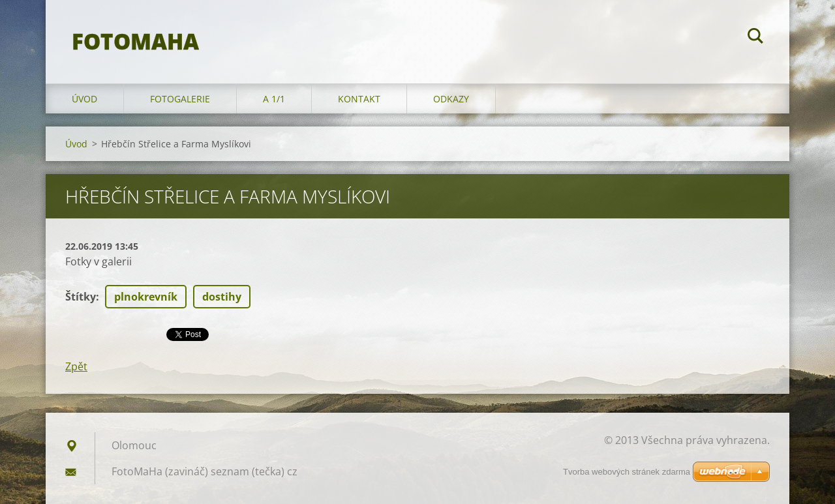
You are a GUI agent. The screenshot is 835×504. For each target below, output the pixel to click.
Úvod (84, 99)
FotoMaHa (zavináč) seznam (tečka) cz (205, 471)
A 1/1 (274, 99)
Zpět (76, 366)
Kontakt (359, 99)
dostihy (222, 297)
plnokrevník (146, 297)
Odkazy (451, 99)
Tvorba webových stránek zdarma (627, 472)
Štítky (81, 297)
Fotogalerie (180, 99)
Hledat (755, 38)
